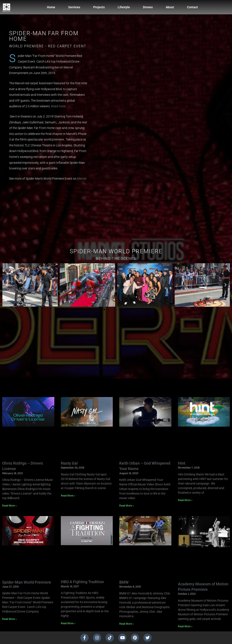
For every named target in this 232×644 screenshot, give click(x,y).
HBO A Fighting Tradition (82, 582)
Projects (99, 7)
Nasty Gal (69, 463)
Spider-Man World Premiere (27, 582)
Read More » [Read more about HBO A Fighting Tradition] (68, 623)
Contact (192, 7)
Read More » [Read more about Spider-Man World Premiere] (9, 619)
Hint (182, 463)
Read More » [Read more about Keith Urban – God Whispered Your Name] (127, 506)
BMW (124, 582)
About (170, 7)
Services (74, 7)
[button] (7, 285)
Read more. (59, 106)
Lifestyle (124, 7)
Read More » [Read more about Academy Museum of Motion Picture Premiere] (185, 626)
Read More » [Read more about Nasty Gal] (68, 496)
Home (51, 7)
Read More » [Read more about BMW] (127, 624)
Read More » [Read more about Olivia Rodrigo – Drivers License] (9, 506)
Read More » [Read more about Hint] (185, 500)
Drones (148, 7)
